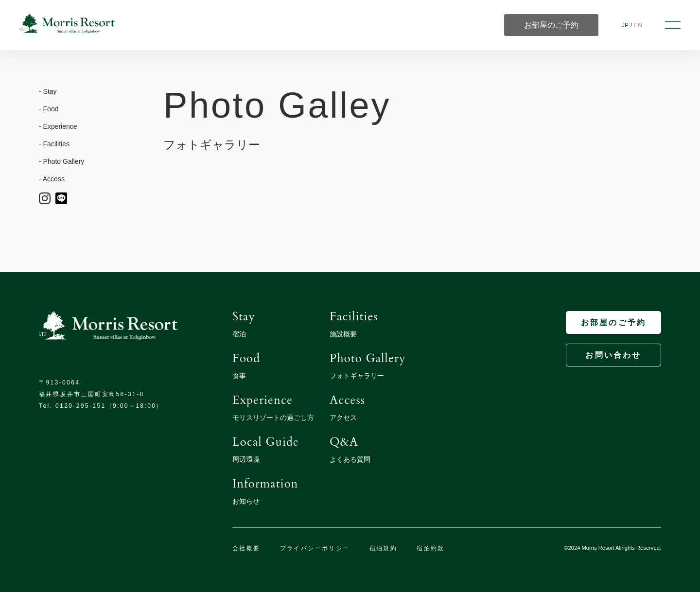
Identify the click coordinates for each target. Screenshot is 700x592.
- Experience (58, 126)
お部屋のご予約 (613, 322)
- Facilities (54, 144)
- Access (52, 179)
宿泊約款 (431, 548)
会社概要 (246, 548)
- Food (49, 109)
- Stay (48, 91)
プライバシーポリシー (315, 548)
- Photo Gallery (61, 161)
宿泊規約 (384, 548)
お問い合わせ (613, 355)
